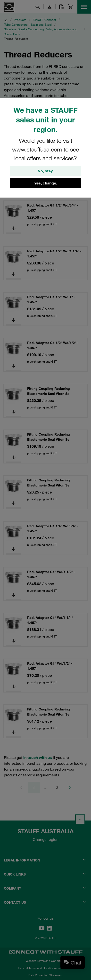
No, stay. (45, 171)
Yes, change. (46, 183)
